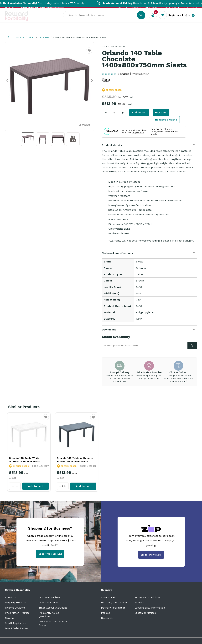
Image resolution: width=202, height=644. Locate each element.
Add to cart (139, 112)
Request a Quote (166, 120)
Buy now (161, 112)
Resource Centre (91, 31)
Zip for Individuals (151, 555)
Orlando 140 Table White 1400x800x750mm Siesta (25, 460)
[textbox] (102, 19)
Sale (111, 31)
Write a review (140, 74)
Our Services (34, 31)
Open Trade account (50, 554)
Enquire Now (138, 133)
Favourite (89, 53)
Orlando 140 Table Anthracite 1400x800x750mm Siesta (75, 460)
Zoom (86, 125)
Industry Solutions (61, 31)
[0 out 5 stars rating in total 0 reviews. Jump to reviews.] (115, 74)
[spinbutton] (114, 113)
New (122, 31)
